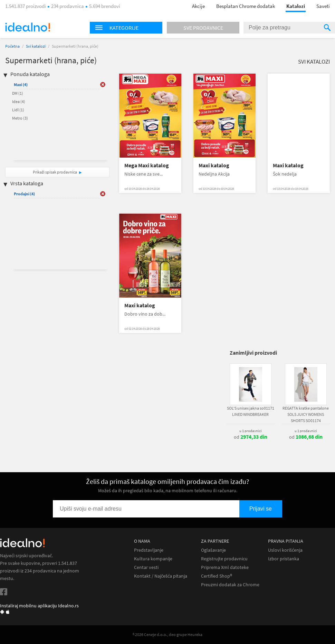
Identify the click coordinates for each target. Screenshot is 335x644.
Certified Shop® (217, 576)
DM (18, 93)
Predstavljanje (149, 550)
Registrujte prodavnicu (224, 559)
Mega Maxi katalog (147, 165)
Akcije (198, 6)
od (251, 437)
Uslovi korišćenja (285, 550)
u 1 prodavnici (251, 431)
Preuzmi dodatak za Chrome (230, 585)
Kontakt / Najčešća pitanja (161, 576)
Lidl (18, 110)
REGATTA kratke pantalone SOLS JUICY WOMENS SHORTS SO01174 (306, 414)
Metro (20, 118)
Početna (12, 46)
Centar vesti (146, 567)
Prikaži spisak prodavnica (55, 172)
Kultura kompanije (153, 559)
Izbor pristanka (284, 559)
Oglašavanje (213, 550)
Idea (19, 101)
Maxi (21, 85)
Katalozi (296, 6)
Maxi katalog (214, 165)
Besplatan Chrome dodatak (246, 6)
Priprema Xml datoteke (225, 567)
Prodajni (24, 194)
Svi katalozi (36, 46)
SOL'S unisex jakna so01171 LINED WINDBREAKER (251, 411)
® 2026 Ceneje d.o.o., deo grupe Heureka (167, 634)
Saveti (323, 6)
